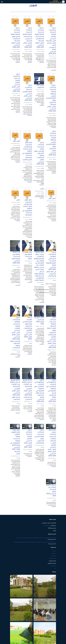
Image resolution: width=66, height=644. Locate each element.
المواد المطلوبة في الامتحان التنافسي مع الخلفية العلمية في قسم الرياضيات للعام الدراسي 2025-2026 (51, 392)
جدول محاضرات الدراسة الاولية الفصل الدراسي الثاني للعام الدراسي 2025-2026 (16, 83)
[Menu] (2, 2)
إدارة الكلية (54, 557)
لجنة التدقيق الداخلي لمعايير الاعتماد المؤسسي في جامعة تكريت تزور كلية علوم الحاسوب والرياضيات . (33, 545)
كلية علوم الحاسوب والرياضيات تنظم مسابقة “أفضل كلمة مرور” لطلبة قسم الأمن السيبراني (33, 540)
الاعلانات (54, 58)
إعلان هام (17, 142)
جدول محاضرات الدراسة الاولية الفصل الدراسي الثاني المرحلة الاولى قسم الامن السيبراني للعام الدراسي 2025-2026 (51, 41)
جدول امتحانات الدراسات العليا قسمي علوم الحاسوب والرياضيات (39, 438)
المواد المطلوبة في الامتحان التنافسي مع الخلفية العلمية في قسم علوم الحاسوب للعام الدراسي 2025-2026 (39, 392)
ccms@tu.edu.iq (47, 527)
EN (55, 570)
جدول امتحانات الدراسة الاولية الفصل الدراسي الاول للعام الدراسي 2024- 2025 (28, 440)
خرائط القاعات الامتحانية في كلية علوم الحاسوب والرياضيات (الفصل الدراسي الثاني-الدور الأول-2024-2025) (27, 329)
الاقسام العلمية (53, 560)
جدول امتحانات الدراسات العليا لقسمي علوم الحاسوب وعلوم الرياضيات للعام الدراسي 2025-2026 (39, 154)
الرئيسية (54, 552)
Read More (54, 71)
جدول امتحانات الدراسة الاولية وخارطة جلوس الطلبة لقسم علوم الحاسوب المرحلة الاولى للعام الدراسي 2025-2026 (51, 98)
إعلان (42, 189)
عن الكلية (54, 555)
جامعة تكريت (53, 567)
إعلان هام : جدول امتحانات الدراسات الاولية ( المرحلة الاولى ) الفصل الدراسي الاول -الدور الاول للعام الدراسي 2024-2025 (52, 444)
